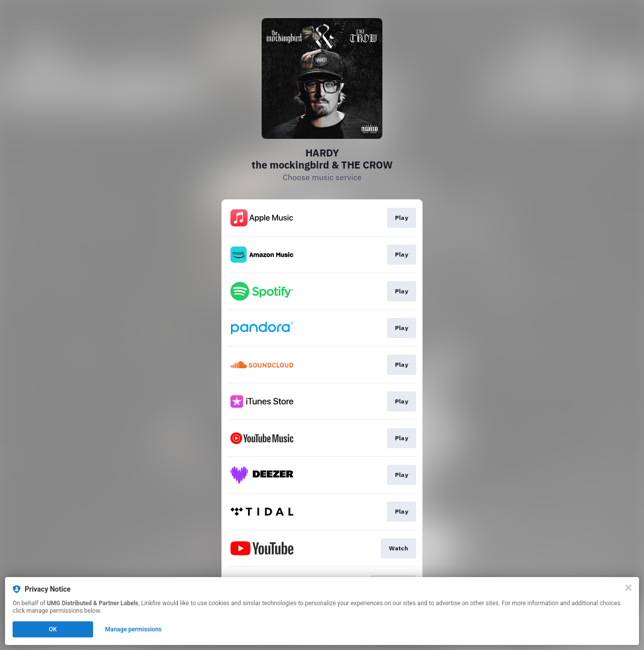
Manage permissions (134, 629)
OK (53, 629)
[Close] (628, 588)
